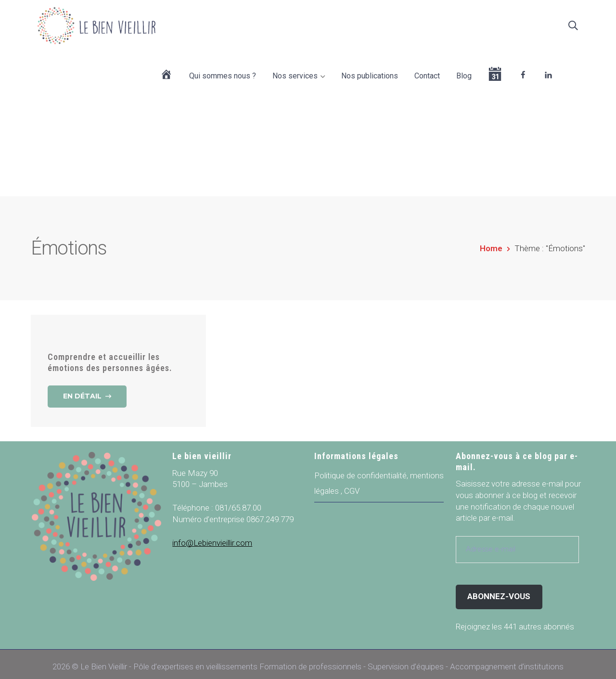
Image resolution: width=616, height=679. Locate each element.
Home (491, 243)
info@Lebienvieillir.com (212, 538)
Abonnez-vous (499, 591)
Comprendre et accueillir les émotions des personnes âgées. (110, 357)
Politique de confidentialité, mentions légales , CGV (379, 478)
